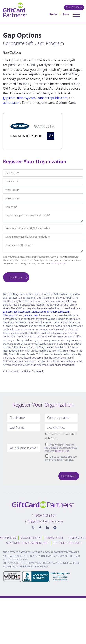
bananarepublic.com (52, 98)
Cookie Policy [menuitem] (31, 538)
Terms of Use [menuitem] (55, 538)
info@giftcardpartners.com (44, 521)
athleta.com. (31, 315)
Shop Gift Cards (74, 7)
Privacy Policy (59, 263)
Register (53, 14)
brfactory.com (11, 315)
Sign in (66, 14)
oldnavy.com (26, 98)
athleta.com (12, 103)
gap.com (9, 98)
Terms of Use (62, 451)
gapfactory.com (22, 312)
